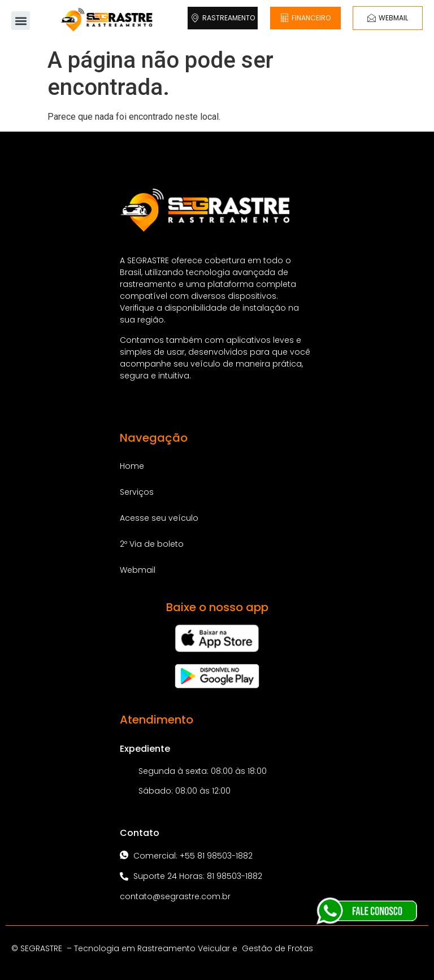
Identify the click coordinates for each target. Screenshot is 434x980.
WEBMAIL (388, 18)
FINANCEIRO (305, 18)
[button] (21, 21)
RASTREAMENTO (223, 18)
